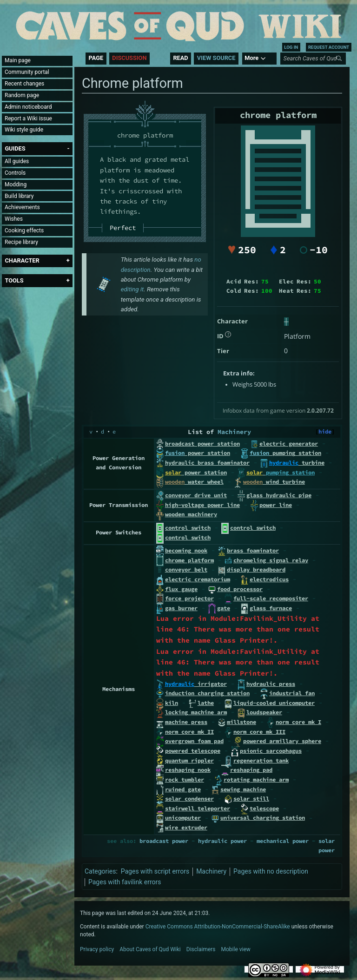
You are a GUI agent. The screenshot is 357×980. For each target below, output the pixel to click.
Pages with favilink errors (125, 882)
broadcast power (164, 841)
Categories (100, 871)
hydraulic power (222, 841)
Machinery (234, 432)
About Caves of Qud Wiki (150, 949)
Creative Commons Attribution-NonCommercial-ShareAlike (218, 927)
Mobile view (236, 949)
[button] (15, 148)
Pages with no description (271, 871)
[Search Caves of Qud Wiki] (315, 59)
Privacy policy (97, 949)
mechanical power (283, 841)
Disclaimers (201, 949)
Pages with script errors (155, 871)
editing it (132, 289)
